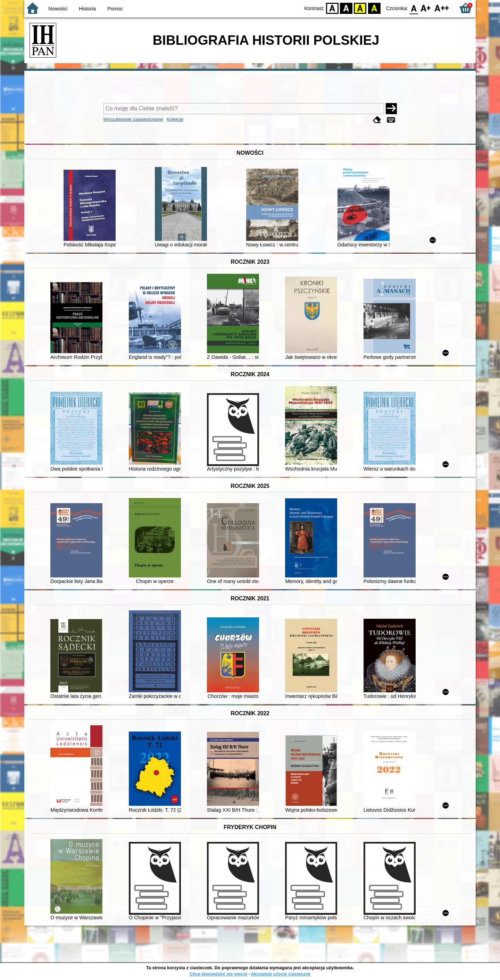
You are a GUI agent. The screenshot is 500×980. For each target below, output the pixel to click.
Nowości (58, 9)
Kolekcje (175, 119)
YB (360, 8)
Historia (87, 9)
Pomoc (115, 9)
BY (374, 8)
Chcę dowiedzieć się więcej (218, 974)
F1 (426, 8)
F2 (442, 8)
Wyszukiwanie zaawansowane (134, 119)
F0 (414, 8)
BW (346, 8)
